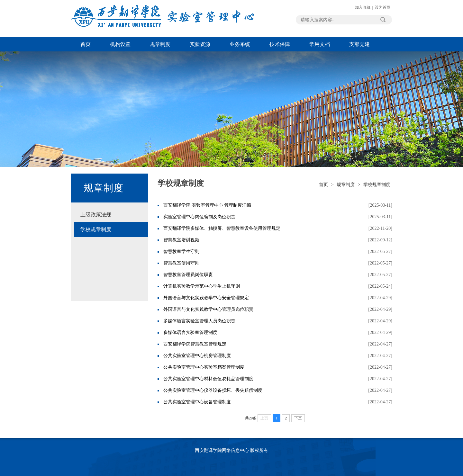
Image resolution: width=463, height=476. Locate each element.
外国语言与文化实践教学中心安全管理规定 (206, 298)
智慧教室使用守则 (181, 263)
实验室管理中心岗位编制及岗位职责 (199, 217)
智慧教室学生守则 (181, 251)
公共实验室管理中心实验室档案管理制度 (204, 367)
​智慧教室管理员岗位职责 (188, 275)
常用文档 (320, 44)
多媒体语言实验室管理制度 (190, 332)
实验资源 (200, 44)
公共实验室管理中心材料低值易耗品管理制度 (208, 379)
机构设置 (120, 44)
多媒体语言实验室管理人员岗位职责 (199, 321)
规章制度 (160, 44)
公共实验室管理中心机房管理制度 (197, 356)
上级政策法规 (96, 215)
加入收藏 (363, 7)
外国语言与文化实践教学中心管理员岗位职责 (208, 309)
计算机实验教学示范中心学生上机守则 (202, 286)
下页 (298, 418)
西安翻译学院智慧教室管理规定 (195, 344)
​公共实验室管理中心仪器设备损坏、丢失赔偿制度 (213, 390)
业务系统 (240, 44)
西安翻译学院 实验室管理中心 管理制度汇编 (207, 205)
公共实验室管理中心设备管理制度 (197, 402)
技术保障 (280, 44)
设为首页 (383, 7)
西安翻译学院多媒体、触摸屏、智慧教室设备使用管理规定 (222, 228)
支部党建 (359, 44)
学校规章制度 (96, 229)
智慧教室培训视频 (181, 240)
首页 (86, 44)
